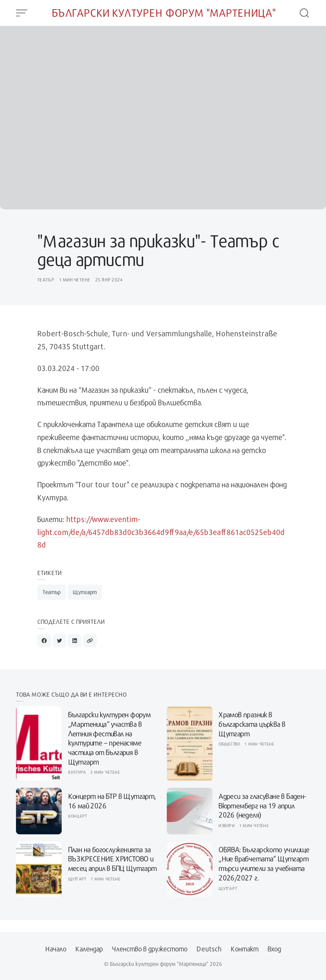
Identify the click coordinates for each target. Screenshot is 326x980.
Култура (77, 772)
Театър (46, 280)
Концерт (78, 816)
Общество (229, 744)
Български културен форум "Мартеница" (164, 13)
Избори (227, 825)
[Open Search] (304, 13)
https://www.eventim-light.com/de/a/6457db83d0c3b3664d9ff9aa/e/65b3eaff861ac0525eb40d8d (161, 532)
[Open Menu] (22, 13)
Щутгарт (85, 592)
